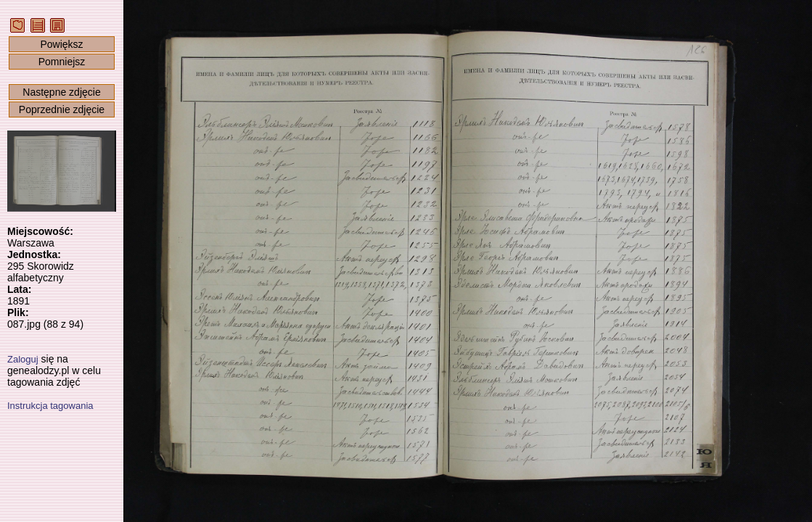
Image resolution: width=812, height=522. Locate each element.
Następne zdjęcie (61, 92)
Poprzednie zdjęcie (62, 109)
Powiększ (61, 44)
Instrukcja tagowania (50, 406)
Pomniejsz (62, 62)
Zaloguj (23, 359)
